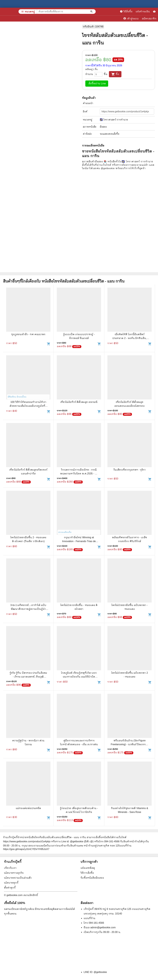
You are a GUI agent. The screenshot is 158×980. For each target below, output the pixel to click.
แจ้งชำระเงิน (143, 11)
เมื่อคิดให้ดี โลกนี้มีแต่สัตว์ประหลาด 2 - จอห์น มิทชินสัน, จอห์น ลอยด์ (129, 338)
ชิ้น (106, 74)
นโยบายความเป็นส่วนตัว (18, 878)
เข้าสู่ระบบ (131, 18)
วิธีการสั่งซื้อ (87, 873)
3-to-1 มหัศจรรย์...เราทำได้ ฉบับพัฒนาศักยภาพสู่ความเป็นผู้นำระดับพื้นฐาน (28, 609)
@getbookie (100, 972)
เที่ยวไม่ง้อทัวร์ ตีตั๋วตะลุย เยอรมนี (79, 402)
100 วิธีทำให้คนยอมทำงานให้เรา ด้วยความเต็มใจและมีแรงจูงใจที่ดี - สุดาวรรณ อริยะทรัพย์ (28, 406)
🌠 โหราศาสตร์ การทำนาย (114, 120)
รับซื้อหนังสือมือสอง (92, 878)
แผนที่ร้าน (89, 918)
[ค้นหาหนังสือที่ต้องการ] (92, 12)
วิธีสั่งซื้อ (126, 11)
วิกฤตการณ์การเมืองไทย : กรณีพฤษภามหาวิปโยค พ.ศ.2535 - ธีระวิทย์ (79, 474)
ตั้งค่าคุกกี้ (10, 888)
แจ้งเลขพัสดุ (88, 868)
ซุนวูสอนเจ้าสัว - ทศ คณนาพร (28, 334)
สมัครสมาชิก (149, 19)
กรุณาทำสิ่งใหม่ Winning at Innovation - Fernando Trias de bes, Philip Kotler (79, 541)
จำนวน (89, 74)
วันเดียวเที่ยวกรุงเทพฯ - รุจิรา (130, 470)
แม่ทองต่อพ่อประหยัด (28, 808)
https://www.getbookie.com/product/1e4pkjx (27, 841)
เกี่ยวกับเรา (10, 868)
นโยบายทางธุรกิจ (14, 873)
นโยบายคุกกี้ (11, 883)
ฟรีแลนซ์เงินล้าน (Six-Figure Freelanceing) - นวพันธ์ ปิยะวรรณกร (130, 744)
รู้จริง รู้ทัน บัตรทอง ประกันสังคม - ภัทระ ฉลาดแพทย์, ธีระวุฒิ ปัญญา (28, 677)
